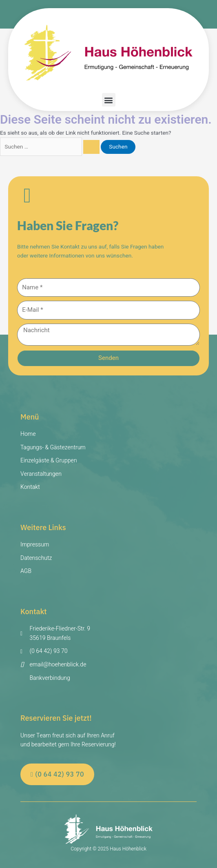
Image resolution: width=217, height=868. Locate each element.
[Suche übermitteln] (91, 147)
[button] (109, 100)
